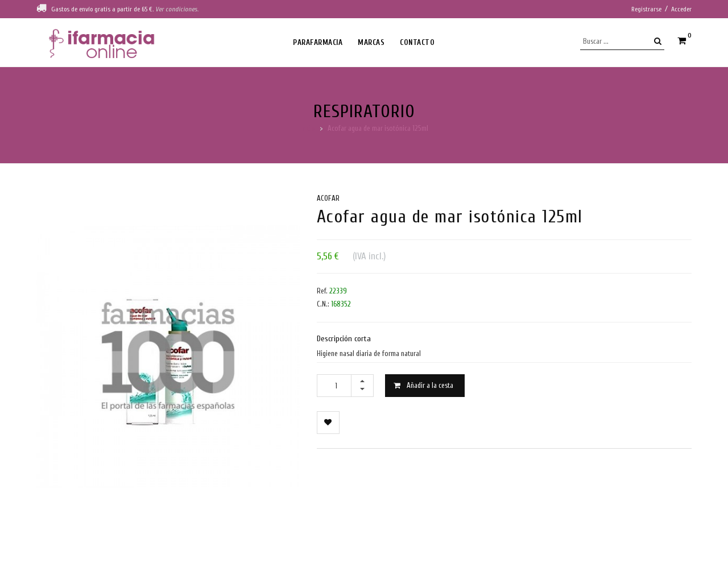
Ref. (322, 291)
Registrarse (646, 9)
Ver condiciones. (177, 9)
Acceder (681, 9)
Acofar (328, 198)
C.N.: (323, 304)
